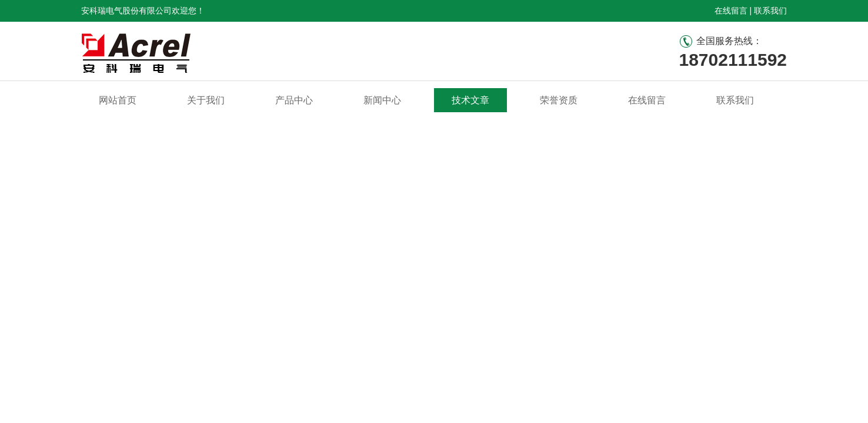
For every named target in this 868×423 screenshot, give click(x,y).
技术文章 (470, 100)
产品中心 (294, 100)
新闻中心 (382, 100)
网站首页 (118, 100)
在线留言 (731, 11)
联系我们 (770, 11)
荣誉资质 (559, 100)
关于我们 (206, 100)
